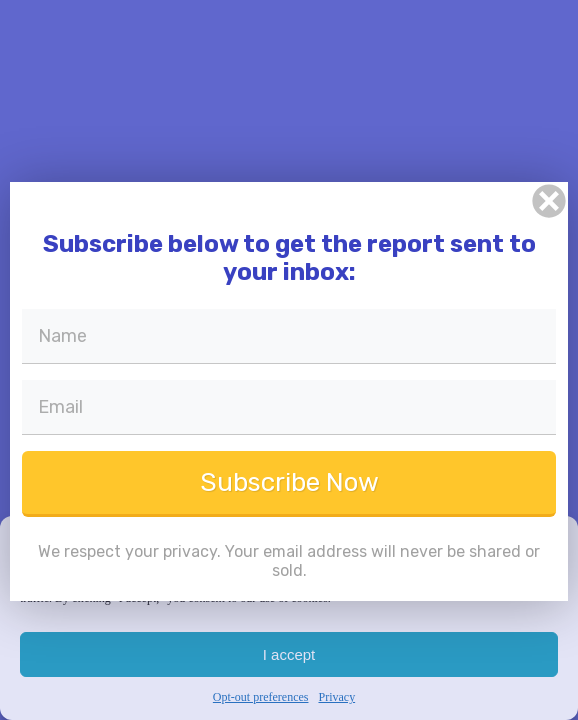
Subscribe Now (289, 482)
